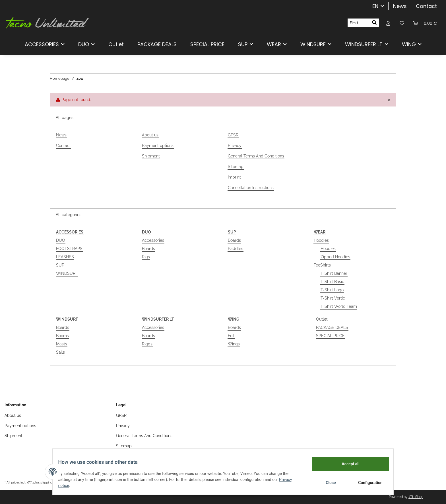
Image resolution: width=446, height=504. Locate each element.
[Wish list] (402, 23)
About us (150, 135)
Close (327, 483)
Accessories (153, 240)
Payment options (158, 146)
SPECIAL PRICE (330, 336)
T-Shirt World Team (339, 306)
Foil (231, 336)
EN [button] (375, 6)
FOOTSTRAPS (69, 249)
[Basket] (425, 23)
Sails (60, 352)
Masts (62, 344)
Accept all (347, 464)
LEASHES (65, 257)
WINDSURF (67, 273)
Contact (426, 6)
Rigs (146, 257)
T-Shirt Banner (334, 273)
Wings (234, 344)
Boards (148, 249)
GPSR (233, 135)
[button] (388, 23)
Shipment (151, 156)
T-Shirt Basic (332, 282)
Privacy (235, 146)
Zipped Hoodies (335, 257)
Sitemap (236, 167)
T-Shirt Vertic (333, 298)
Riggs (147, 344)
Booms (62, 336)
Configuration (367, 483)
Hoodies (321, 240)
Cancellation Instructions (251, 188)
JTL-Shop (416, 497)
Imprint (234, 177)
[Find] (359, 23)
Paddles (236, 249)
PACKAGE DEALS (332, 327)
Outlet (322, 319)
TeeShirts (322, 265)
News (400, 6)
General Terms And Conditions (256, 156)
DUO (61, 240)
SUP (60, 265)
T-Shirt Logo (332, 290)
